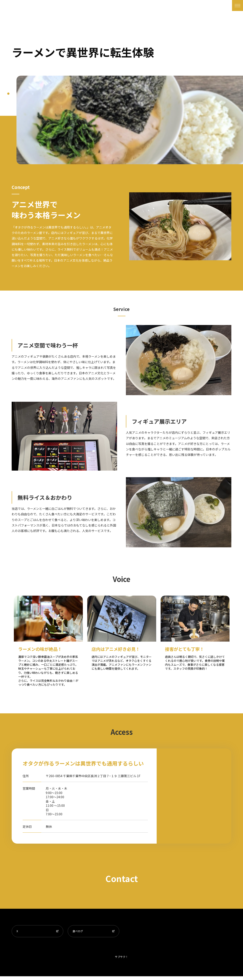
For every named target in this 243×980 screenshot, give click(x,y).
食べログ (80, 933)
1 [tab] (8, 94)
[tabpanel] (130, 120)
